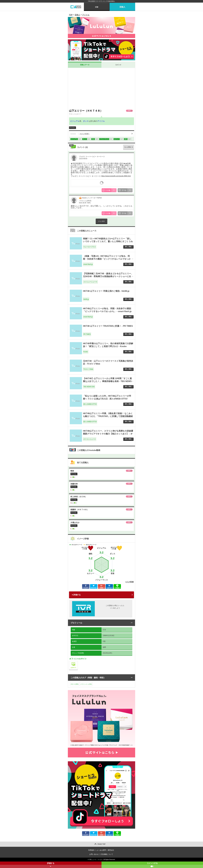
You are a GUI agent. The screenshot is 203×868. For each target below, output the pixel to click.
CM (97, 7)
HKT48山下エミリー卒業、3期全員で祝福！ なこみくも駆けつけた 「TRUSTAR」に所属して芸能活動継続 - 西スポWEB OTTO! (108, 416)
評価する (51, 865)
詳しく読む (128, 247)
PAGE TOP (102, 844)
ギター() (75, 684)
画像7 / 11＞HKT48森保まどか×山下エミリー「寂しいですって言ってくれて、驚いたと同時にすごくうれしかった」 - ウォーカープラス (108, 242)
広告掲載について (107, 854)
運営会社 (111, 850)
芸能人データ (85, 65)
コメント (118, 65)
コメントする (152, 865)
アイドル (101, 121)
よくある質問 (101, 850)
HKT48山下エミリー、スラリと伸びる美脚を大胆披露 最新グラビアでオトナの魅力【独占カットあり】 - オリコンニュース (108, 434)
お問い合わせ (94, 854)
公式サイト (78, 662)
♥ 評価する (76, 595)
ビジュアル (75, 121)
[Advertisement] (102, 88)
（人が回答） (80, 134)
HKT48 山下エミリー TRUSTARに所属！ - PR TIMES (108, 326)
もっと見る (128, 147)
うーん (127, 190)
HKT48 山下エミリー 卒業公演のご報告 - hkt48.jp (106, 291)
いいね (111, 190)
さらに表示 (102, 221)
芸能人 (122, 7)
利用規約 (91, 850)
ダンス (86, 121)
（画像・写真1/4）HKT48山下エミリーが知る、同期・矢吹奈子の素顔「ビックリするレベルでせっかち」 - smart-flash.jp (107, 259)
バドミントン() (86, 684)
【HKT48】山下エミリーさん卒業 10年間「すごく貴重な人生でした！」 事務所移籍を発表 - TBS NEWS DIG (107, 381)
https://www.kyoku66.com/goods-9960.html (116, 176)
